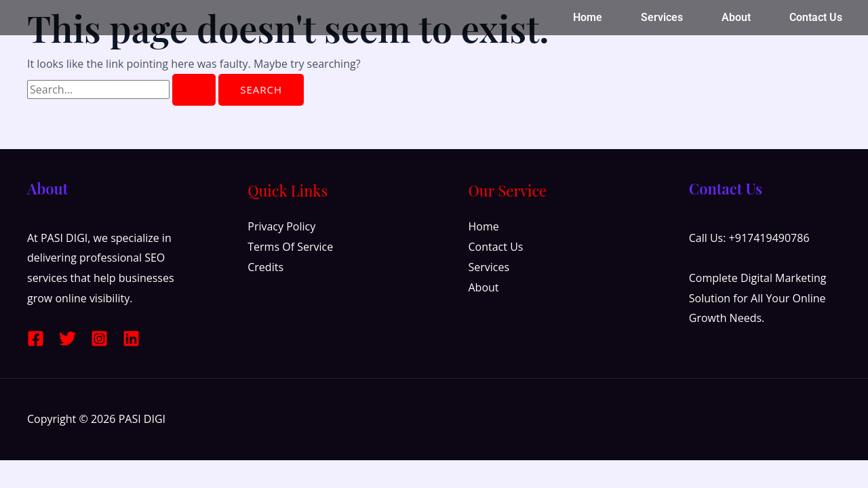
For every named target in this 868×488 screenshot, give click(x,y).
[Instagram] (99, 339)
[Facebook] (36, 339)
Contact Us (816, 17)
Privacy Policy (281, 226)
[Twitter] (67, 339)
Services (662, 17)
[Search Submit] (194, 90)
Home (588, 17)
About (736, 17)
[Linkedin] (131, 339)
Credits (265, 267)
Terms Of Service (290, 247)
